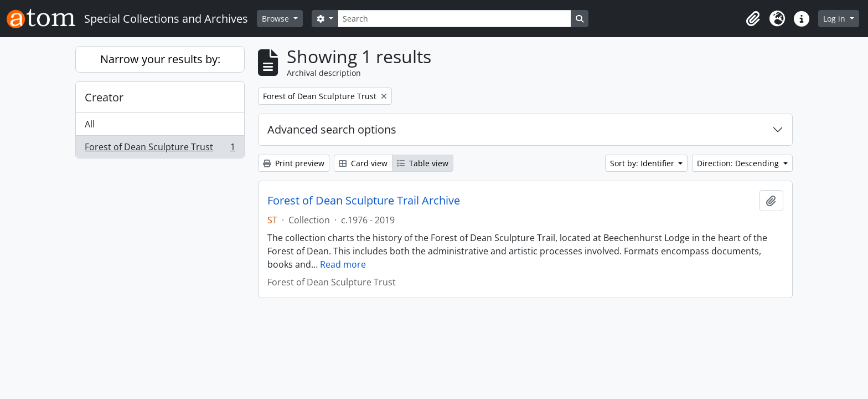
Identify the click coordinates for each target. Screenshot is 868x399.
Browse (277, 19)
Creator (104, 97)
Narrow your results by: (160, 59)
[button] (753, 19)
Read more (343, 264)
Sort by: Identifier (643, 163)
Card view (363, 163)
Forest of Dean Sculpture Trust (160, 149)
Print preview (294, 163)
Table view (423, 163)
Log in (835, 19)
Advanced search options (332, 129)
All (90, 124)
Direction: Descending (739, 163)
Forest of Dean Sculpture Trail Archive (364, 201)
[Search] (454, 19)
